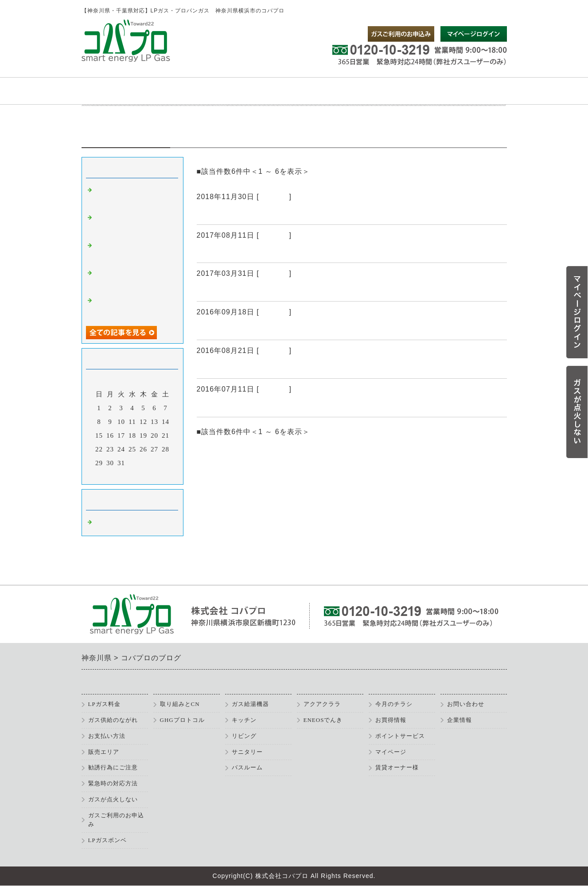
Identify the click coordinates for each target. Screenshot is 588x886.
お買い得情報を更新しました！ (256, 329)
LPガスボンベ (107, 840)
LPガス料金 (104, 704)
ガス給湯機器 (250, 704)
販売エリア (104, 752)
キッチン (244, 720)
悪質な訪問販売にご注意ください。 (264, 290)
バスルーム (247, 767)
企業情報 (459, 720)
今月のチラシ (394, 704)
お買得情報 (391, 720)
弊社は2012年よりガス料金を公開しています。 (286, 368)
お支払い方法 (107, 736)
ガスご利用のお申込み (116, 820)
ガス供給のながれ (113, 720)
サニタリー (247, 752)
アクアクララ (322, 704)
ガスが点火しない (113, 799)
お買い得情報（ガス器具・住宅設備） (268, 214)
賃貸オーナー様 (397, 767)
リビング (244, 736)
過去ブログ (218, 406)
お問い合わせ (466, 704)
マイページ (391, 752)
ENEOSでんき (323, 720)
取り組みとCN (180, 704)
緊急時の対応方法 (113, 783)
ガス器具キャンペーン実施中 (251, 252)
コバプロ (274, 197)
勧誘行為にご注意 (113, 767)
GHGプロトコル (182, 720)
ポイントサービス (400, 736)
